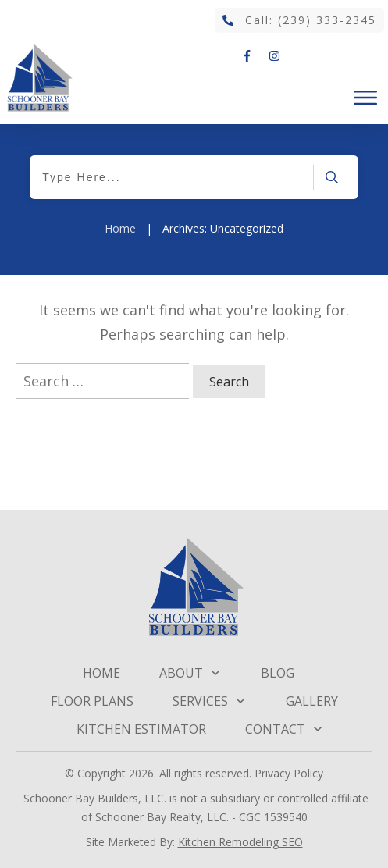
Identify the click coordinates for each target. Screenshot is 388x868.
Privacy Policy (289, 773)
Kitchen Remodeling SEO (240, 842)
